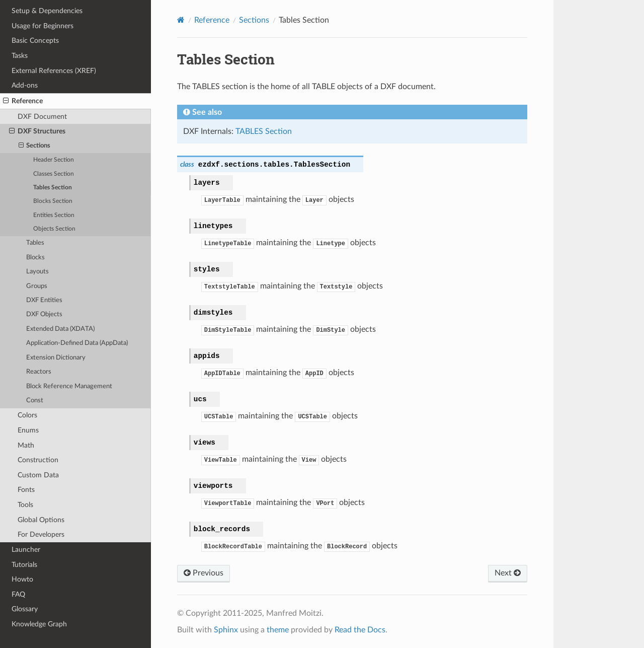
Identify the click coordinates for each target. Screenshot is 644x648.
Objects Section (54, 229)
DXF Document (42, 117)
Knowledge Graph (39, 624)
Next (508, 573)
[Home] (181, 20)
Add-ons (25, 85)
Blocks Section (53, 201)
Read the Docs (360, 630)
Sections (35, 146)
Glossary (25, 609)
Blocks (35, 258)
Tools (25, 505)
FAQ (18, 594)
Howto (22, 579)
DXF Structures (37, 131)
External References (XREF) (54, 71)
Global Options (41, 520)
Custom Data (38, 475)
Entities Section (54, 215)
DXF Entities (44, 300)
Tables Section (53, 188)
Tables (35, 243)
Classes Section (54, 174)
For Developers (41, 534)
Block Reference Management (69, 386)
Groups (37, 286)
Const (35, 401)
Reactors (39, 372)
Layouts (37, 272)
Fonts (26, 490)
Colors (27, 415)
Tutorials (24, 565)
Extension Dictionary (56, 358)
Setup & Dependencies (47, 11)
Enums (28, 430)
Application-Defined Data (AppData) (77, 343)
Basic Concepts (35, 41)
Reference (23, 101)
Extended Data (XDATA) (60, 329)
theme (278, 630)
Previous (204, 573)
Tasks (20, 56)
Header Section (54, 160)
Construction (38, 460)
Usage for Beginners (43, 26)
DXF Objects (44, 314)
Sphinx (226, 630)
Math (26, 445)
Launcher (26, 550)
